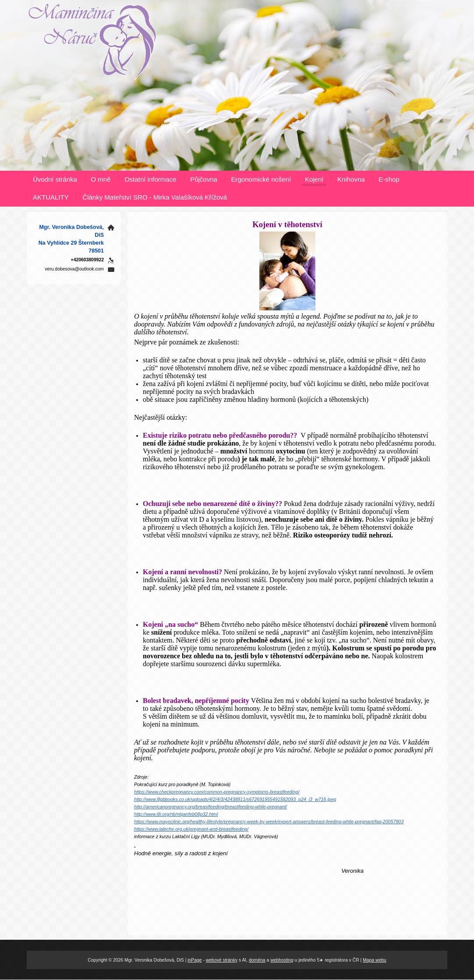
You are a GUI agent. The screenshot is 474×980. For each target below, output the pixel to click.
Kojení (314, 179)
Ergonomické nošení (261, 179)
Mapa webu (375, 960)
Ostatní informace (150, 179)
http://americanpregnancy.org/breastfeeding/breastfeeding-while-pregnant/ (210, 807)
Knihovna (351, 179)
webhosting (282, 960)
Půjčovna (204, 179)
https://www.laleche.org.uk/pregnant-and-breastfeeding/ (191, 829)
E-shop (389, 179)
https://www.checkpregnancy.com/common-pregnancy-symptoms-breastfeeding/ (217, 792)
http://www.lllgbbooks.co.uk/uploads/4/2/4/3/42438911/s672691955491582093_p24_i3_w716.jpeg (235, 799)
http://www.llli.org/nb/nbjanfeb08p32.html (176, 814)
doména (257, 960)
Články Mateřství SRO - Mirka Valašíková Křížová (155, 197)
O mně (101, 179)
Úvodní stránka (55, 179)
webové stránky (222, 960)
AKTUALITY (51, 197)
